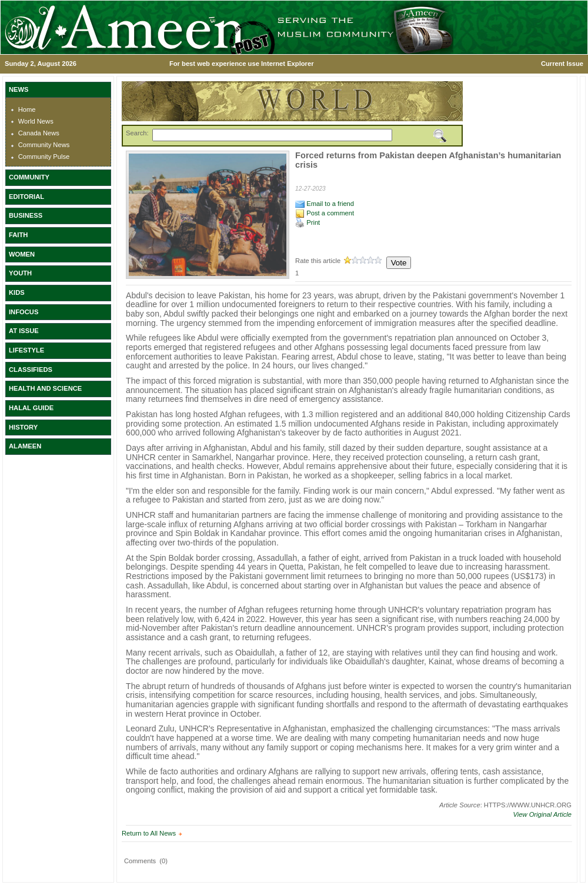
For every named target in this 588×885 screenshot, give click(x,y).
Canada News (39, 133)
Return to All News (149, 833)
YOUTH (20, 273)
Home (27, 109)
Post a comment (325, 213)
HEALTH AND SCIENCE (45, 388)
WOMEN (22, 254)
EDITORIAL (26, 197)
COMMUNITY (29, 177)
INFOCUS (24, 312)
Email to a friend (325, 204)
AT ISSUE (24, 331)
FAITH (18, 235)
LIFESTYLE (26, 350)
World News (36, 121)
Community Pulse (44, 157)
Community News (44, 145)
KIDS (17, 292)
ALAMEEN (25, 446)
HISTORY (23, 427)
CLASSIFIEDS (31, 370)
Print (308, 222)
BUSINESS (26, 215)
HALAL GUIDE (31, 408)
